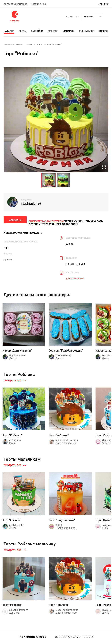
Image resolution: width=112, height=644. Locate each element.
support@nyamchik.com (74, 637)
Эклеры (103, 31)
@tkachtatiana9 (75, 280)
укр (100, 4)
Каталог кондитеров (15, 4)
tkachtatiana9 (31, 204)
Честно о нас (38, 4)
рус (106, 4)
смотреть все (12, 382)
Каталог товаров (24, 45)
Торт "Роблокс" (54, 45)
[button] (56, 120)
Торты (23, 31)
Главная (8, 45)
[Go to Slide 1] (49, 180)
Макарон (68, 31)
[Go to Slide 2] (63, 180)
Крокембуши (86, 31)
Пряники (53, 31)
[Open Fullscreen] (104, 167)
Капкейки (37, 31)
